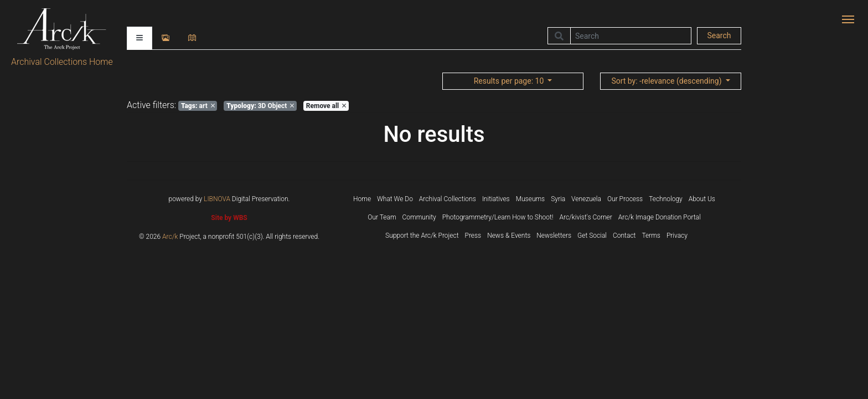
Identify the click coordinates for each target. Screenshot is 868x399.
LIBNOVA (217, 199)
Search (719, 35)
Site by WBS (229, 218)
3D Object (260, 106)
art (198, 106)
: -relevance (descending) (667, 81)
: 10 (510, 81)
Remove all (326, 106)
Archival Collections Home (62, 62)
